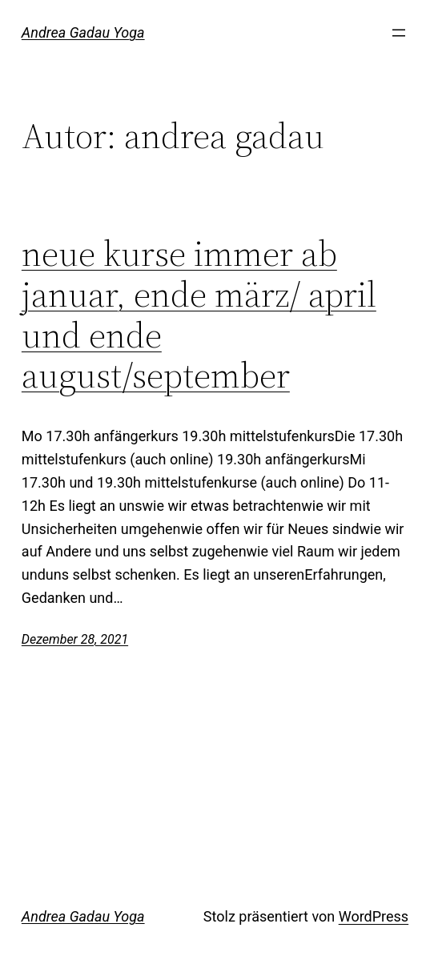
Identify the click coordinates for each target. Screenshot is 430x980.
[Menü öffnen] (399, 33)
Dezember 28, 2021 (75, 639)
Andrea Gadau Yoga (83, 32)
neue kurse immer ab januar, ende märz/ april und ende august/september (199, 315)
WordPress (374, 916)
